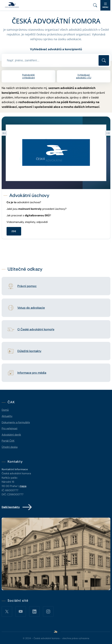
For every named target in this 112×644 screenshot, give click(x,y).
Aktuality (7, 416)
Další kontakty (17, 507)
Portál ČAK (8, 441)
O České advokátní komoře (36, 330)
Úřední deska (10, 447)
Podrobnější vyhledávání (28, 76)
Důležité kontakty (29, 351)
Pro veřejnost (10, 428)
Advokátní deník (11, 435)
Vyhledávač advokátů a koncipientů (56, 49)
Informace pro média (32, 373)
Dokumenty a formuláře (16, 422)
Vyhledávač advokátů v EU (84, 76)
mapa (23, 486)
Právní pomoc (27, 286)
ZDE (14, 231)
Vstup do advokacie (31, 308)
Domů (5, 410)
